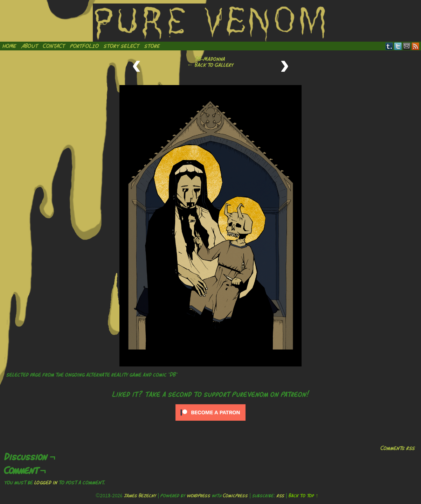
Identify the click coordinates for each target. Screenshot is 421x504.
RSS (416, 46)
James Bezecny (140, 496)
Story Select (122, 46)
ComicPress (236, 496)
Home (9, 46)
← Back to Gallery (210, 65)
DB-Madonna (210, 59)
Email (407, 46)
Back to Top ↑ (303, 496)
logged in (46, 482)
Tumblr (389, 46)
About (30, 46)
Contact (54, 46)
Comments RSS (398, 448)
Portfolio (84, 46)
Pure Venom (210, 23)
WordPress (199, 496)
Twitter (398, 46)
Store (152, 46)
